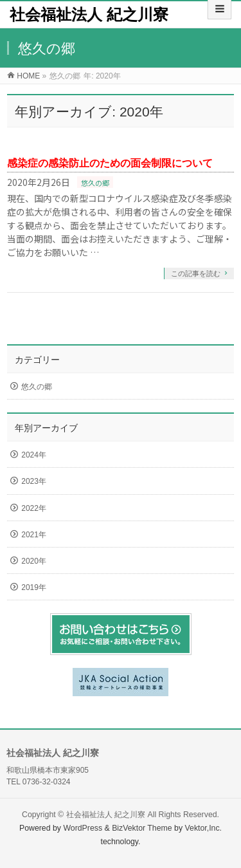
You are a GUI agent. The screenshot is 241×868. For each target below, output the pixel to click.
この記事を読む (196, 273)
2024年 (34, 455)
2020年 (34, 561)
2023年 (34, 481)
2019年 (34, 587)
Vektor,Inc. (204, 828)
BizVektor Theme (142, 828)
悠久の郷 (95, 183)
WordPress (83, 828)
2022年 (34, 508)
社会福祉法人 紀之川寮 (89, 14)
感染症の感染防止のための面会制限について (110, 163)
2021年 (34, 535)
